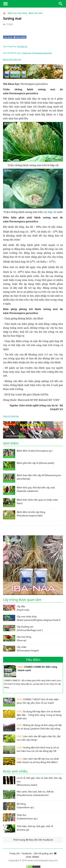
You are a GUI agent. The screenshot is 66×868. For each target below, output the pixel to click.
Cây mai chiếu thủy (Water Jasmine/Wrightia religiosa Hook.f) (32, 618)
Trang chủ (15, 853)
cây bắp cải (50, 212)
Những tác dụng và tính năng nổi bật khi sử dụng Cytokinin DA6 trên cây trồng (32, 727)
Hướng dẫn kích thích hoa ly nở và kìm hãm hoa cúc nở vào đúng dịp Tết (31, 750)
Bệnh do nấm (36, 13)
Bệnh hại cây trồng (17, 13)
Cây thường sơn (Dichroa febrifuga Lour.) (23, 628)
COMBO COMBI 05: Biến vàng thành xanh (30, 671)
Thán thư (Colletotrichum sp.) (20, 817)
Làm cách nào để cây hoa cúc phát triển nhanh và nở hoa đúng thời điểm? (31, 761)
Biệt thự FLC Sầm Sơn (12, 59)
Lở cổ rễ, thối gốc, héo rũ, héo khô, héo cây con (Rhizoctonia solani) (32, 781)
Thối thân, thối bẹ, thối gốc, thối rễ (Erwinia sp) (28, 828)
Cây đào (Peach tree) (16, 608)
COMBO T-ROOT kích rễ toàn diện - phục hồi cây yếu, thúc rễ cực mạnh (31, 702)
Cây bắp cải (22, 46)
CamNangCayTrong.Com (33, 4)
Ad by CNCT (58, 66)
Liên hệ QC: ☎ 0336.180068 (15, 37)
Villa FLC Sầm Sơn (11, 416)
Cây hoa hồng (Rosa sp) (17, 638)
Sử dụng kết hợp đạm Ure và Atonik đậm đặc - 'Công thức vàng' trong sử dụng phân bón (32, 715)
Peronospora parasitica (42, 53)
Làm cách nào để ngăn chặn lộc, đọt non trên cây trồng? (32, 738)
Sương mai (27, 53)
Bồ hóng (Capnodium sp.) (19, 806)
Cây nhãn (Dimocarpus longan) (21, 648)
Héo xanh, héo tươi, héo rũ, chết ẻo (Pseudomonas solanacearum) (28, 794)
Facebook (27, 853)
